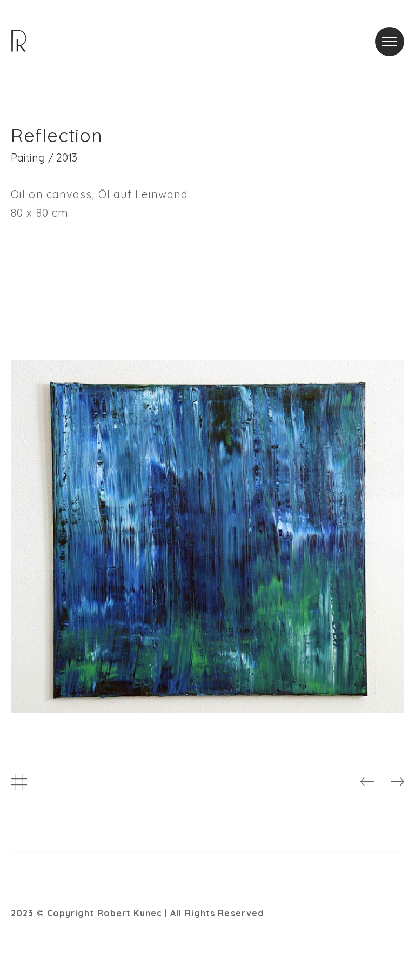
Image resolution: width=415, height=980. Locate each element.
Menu (393, 35)
